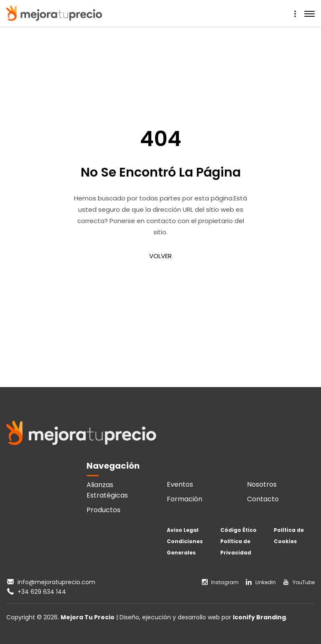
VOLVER (160, 256)
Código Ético (238, 530)
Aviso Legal (183, 530)
